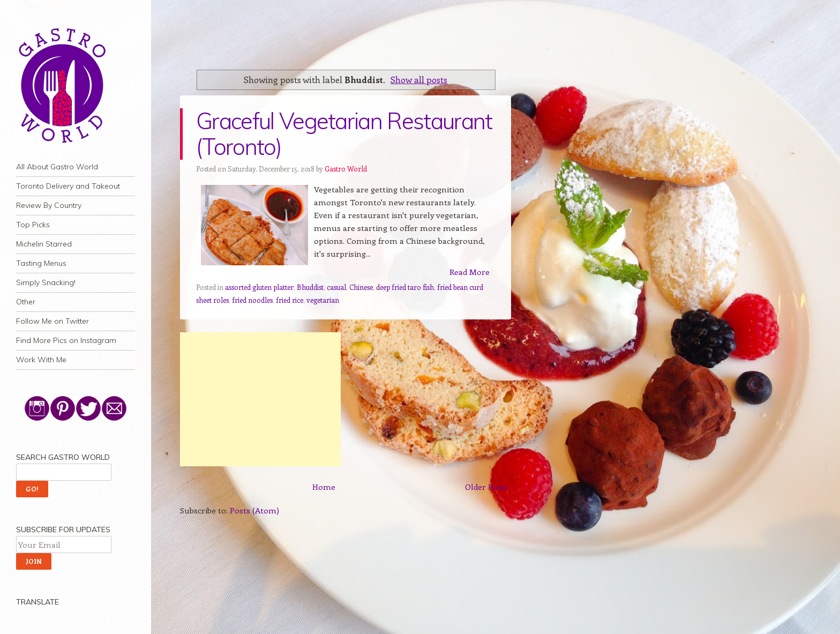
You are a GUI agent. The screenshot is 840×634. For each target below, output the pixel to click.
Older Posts (487, 487)
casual (336, 287)
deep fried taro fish (405, 287)
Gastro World (346, 169)
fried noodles (252, 300)
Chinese (361, 287)
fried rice (290, 300)
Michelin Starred (44, 244)
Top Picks (33, 225)
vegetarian (323, 300)
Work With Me (41, 360)
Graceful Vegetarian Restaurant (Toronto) (344, 134)
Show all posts (419, 79)
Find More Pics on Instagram (66, 340)
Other (26, 302)
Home (324, 487)
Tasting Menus (41, 263)
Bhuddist (310, 287)
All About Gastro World (57, 167)
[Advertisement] (260, 399)
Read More (470, 272)
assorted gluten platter (259, 287)
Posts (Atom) (254, 510)
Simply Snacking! (46, 282)
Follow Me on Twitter (52, 321)
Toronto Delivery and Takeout (68, 186)
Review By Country (49, 205)
